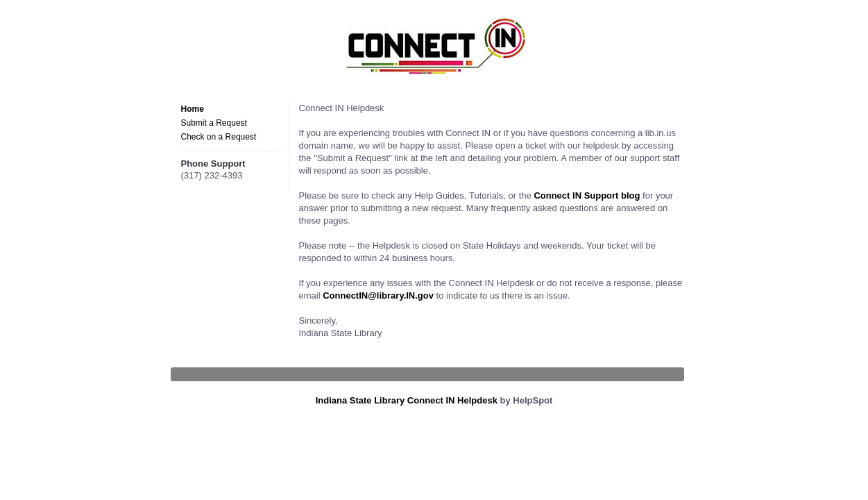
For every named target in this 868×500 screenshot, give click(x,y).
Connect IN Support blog (587, 195)
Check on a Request (219, 137)
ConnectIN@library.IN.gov (378, 295)
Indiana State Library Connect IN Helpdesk (407, 400)
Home (193, 109)
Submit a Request (214, 123)
